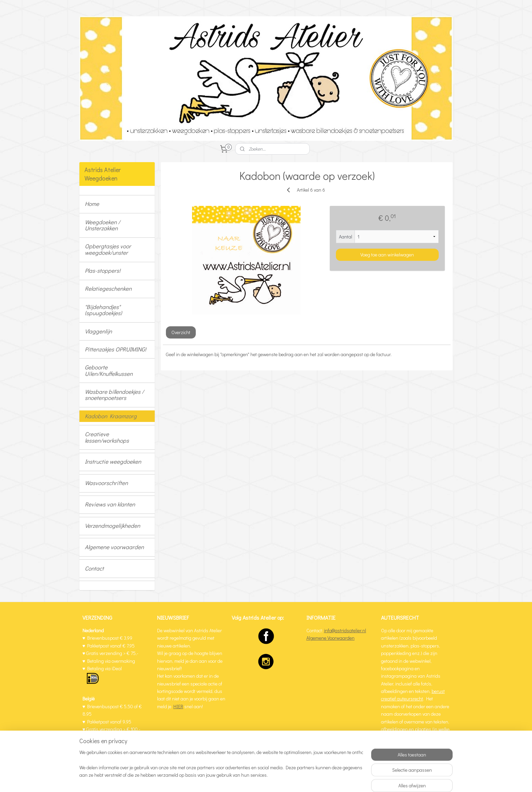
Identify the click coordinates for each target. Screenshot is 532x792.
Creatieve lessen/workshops (107, 437)
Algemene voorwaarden (114, 547)
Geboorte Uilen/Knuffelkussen (109, 370)
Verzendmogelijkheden (112, 526)
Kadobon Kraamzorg (111, 416)
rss (265, 780)
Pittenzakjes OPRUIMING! (116, 349)
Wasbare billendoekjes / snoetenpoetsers (114, 395)
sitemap (254, 780)
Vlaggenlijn (98, 331)
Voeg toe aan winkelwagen (387, 254)
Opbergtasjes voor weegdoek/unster (108, 249)
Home (92, 204)
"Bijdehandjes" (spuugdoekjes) (103, 310)
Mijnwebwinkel (340, 780)
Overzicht (180, 332)
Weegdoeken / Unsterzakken (102, 225)
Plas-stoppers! (103, 271)
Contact (94, 568)
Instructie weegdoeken (113, 461)
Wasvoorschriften (106, 483)
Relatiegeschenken (108, 288)
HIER (178, 706)
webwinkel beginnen (287, 780)
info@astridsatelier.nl (345, 630)
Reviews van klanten (110, 504)
